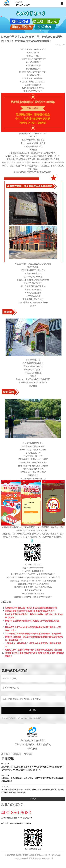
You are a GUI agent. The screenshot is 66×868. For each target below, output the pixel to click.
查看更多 (33, 799)
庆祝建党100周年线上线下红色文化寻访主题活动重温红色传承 (31, 608)
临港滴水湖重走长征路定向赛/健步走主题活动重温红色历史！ (31, 611)
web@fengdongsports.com (20, 823)
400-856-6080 (23, 5)
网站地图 (28, 754)
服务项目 (6, 754)
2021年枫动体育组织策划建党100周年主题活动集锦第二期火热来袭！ (34, 634)
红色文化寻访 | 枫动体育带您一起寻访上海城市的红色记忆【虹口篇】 (34, 650)
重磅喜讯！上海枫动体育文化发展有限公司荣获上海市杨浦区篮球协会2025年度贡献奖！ (33, 778)
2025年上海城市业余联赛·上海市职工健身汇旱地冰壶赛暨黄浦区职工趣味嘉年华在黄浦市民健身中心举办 (33, 789)
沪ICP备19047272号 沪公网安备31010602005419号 (33, 858)
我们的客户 (17, 754)
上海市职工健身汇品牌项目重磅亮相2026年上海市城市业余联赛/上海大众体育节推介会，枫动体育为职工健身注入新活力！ (33, 767)
